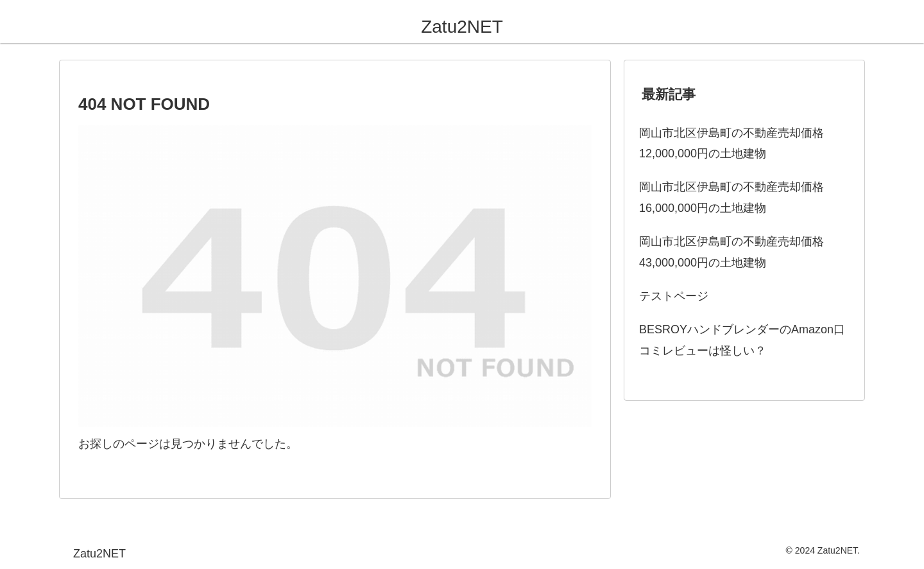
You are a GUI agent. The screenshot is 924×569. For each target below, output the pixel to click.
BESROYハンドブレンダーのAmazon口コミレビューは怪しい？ (742, 340)
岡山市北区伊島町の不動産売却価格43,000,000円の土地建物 (732, 252)
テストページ (674, 296)
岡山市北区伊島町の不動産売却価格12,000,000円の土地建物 (732, 143)
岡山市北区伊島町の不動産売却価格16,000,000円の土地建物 (732, 197)
